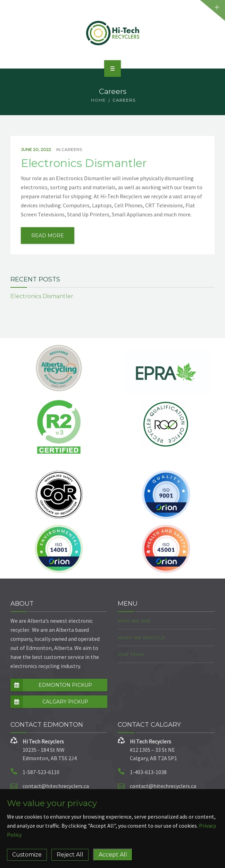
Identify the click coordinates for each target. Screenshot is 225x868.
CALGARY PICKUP (49, 702)
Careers (72, 149)
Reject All (70, 855)
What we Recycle (141, 638)
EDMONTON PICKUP (51, 685)
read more (48, 236)
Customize (27, 855)
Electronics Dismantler (84, 163)
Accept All (113, 855)
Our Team (131, 654)
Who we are (134, 621)
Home (98, 100)
